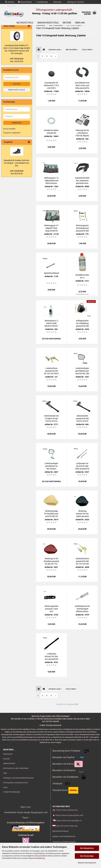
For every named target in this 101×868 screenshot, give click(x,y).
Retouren (57, 2)
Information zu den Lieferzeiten (16, 768)
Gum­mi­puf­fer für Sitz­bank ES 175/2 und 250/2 (51, 85)
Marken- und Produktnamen (64, 836)
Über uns (80, 23)
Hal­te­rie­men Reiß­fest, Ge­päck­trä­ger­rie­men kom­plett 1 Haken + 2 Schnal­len (82, 181)
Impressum (8, 754)
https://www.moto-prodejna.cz (69, 821)
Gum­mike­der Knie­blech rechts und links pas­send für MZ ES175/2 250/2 (82, 86)
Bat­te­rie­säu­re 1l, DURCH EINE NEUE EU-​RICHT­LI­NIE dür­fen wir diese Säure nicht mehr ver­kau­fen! (51, 323)
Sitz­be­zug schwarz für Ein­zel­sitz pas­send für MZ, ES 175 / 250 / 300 (82, 514)
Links (5, 787)
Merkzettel (11, 6)
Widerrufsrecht (9, 763)
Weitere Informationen (87, 863)
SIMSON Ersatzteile (48, 23)
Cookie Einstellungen (12, 792)
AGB (5, 773)
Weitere (67, 23)
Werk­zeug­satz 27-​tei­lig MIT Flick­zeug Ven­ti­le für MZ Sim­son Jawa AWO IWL (51, 228)
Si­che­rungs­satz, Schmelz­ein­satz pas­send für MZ (82, 228)
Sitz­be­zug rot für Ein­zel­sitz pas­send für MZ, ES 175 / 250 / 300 (51, 561)
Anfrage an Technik (75, 2)
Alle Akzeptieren (87, 848)
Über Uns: (26, 807)
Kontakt (6, 759)
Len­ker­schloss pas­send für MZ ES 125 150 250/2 (51, 371)
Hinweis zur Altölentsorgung (64, 842)
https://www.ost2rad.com (67, 810)
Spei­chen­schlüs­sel (51, 273)
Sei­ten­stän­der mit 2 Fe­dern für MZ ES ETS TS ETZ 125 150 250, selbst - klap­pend (51, 419)
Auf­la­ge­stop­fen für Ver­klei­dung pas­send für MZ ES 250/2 (82, 323)
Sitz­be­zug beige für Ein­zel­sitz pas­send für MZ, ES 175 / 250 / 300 (51, 514)
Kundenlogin (42, 2)
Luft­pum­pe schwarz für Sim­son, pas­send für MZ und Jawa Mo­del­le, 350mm (51, 657)
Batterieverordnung (60, 831)
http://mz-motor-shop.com (67, 826)
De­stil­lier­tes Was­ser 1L (82, 276)
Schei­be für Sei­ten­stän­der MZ (51, 132)
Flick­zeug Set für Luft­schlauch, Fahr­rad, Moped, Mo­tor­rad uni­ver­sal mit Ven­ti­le (82, 133)
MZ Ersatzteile (25, 23)
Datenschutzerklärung (37, 858)
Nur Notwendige (87, 856)
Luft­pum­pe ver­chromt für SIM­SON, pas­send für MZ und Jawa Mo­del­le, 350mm (82, 466)
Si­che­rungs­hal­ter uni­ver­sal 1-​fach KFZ (51, 609)
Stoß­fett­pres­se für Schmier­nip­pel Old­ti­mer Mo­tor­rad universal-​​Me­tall (82, 609)
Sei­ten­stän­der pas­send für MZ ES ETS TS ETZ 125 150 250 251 (82, 419)
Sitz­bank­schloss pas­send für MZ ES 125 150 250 (82, 561)
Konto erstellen (9, 129)
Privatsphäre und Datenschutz (16, 783)
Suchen (10, 2)
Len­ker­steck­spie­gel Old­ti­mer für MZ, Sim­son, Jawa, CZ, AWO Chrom (51, 466)
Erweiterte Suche (17, 90)
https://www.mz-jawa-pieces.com (69, 815)
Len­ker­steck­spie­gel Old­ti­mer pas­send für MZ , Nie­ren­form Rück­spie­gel (82, 371)
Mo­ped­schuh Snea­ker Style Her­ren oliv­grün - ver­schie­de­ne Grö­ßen (17, 163)
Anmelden (17, 123)
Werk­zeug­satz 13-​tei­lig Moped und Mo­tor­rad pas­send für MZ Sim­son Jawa (51, 181)
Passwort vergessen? (12, 133)
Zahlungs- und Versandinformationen (18, 778)
